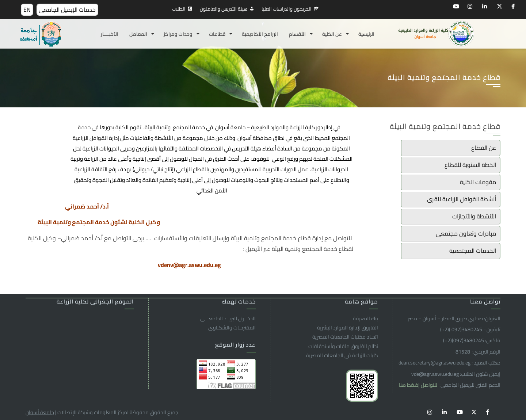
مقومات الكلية (478, 182)
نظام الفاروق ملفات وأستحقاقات (343, 346)
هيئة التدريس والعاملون (224, 9)
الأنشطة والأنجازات (474, 216)
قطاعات (217, 34)
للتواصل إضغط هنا (419, 385)
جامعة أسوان (40, 412)
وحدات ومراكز (178, 34)
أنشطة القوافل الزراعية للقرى (462, 199)
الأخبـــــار (110, 34)
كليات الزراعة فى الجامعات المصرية (342, 355)
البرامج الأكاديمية (260, 34)
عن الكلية (332, 34)
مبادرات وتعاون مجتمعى (466, 233)
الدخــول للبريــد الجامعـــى (228, 318)
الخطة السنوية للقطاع (470, 165)
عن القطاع (484, 148)
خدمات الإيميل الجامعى (67, 9)
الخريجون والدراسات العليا (287, 9)
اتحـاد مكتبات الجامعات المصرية (345, 337)
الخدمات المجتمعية (473, 251)
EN (27, 9)
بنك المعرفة (365, 318)
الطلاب (179, 9)
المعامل (138, 34)
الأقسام (297, 34)
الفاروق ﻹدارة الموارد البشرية (348, 328)
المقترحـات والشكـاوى (232, 328)
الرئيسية (366, 34)
